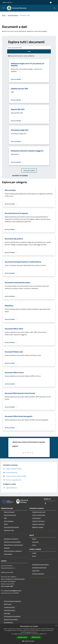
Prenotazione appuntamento (40, 565)
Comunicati (36, 542)
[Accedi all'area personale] (51, 2)
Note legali (7, 613)
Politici (6, 524)
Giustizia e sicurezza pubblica (12, 542)
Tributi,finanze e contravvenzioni (13, 545)
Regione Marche (7, 2)
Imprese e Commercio (38, 521)
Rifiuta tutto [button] (36, 637)
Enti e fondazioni (9, 521)
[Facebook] (45, 504)
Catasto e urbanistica (38, 524)
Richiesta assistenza (38, 574)
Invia (29, 51)
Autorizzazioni (8, 554)
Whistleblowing (8, 622)
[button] (29, 641)
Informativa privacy (10, 610)
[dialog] (29, 634)
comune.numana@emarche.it (13, 591)
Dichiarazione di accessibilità (12, 616)
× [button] (56, 626)
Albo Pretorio (8, 604)
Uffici (5, 518)
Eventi (34, 556)
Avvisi (34, 545)
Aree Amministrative (10, 515)
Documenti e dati (9, 530)
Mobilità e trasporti (38, 527)
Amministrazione (13, 15)
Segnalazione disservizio (39, 568)
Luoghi (34, 553)
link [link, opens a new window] (45, 634)
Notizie (34, 539)
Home (4, 15)
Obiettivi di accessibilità (11, 619)
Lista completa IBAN (7, 586)
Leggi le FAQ (36, 571)
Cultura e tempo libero (39, 515)
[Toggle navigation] (3, 8)
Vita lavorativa (36, 518)
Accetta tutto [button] (22, 637)
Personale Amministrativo (11, 527)
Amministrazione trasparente (12, 601)
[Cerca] (54, 8)
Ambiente (7, 548)
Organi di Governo (9, 512)
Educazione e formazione (11, 539)
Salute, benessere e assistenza (13, 551)
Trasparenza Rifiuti (9, 607)
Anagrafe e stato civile (39, 512)
